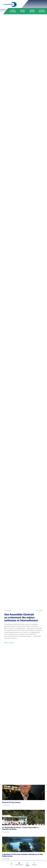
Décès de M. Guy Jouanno (11, 803)
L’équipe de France (42, 11)
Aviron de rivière (13, 11)
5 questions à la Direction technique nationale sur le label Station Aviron (23, 855)
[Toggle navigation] (19, 863)
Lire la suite (9, 643)
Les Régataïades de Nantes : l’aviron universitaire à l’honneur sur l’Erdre (20, 828)
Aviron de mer (22, 11)
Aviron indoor (32, 11)
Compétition (8, 611)
